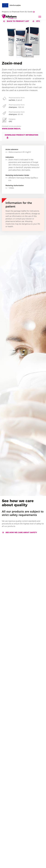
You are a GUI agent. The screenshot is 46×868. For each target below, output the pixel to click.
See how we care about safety (19, 532)
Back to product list (16, 21)
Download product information (21, 136)
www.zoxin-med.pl (11, 129)
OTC (36, 21)
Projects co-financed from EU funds (18, 12)
